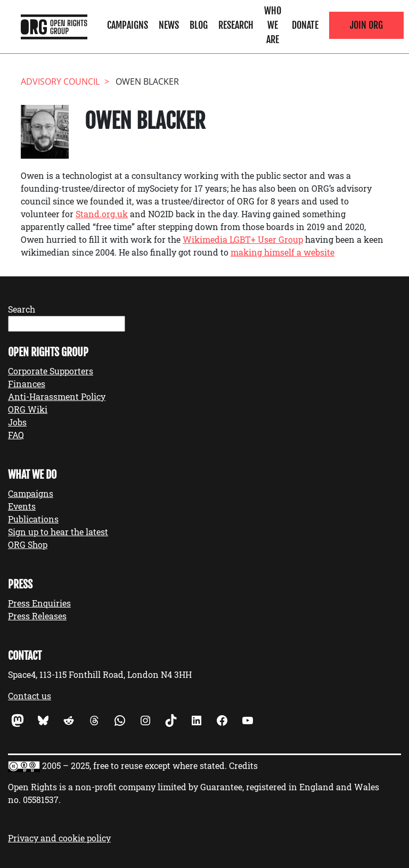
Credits (243, 765)
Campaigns (128, 25)
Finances (27, 384)
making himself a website (283, 252)
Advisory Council (60, 81)
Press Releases (37, 616)
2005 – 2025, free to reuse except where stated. (134, 765)
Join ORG (366, 25)
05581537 (41, 800)
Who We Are (273, 25)
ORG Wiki (28, 409)
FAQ (16, 435)
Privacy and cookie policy (59, 838)
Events (22, 506)
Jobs (17, 422)
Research (236, 25)
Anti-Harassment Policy (57, 396)
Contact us (30, 696)
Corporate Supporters (51, 371)
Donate (305, 25)
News (169, 25)
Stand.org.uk (102, 214)
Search (22, 309)
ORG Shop (28, 544)
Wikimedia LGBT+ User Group (243, 239)
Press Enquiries (39, 603)
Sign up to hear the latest (58, 532)
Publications (33, 519)
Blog (199, 25)
